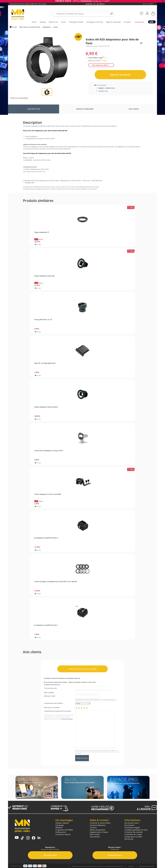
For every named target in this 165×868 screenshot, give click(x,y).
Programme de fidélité (64, 830)
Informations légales (132, 827)
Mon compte (95, 834)
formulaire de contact (67, 719)
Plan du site (129, 839)
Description (34, 109)
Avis (134, 109)
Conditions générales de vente (136, 830)
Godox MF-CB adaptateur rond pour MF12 (49, 451)
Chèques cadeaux (62, 823)
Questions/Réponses (98, 825)
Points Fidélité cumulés (96, 58)
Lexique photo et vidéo (133, 837)
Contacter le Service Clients (100, 823)
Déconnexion (95, 837)
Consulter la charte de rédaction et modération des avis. (62, 678)
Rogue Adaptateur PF (42, 232)
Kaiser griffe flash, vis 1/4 (43, 320)
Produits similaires (85, 109)
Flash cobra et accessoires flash (30, 27)
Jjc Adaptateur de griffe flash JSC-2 (46, 625)
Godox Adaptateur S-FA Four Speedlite (48, 494)
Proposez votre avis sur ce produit (82, 669)
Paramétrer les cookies (133, 834)
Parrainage (60, 825)
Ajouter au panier (120, 75)
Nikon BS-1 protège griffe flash (45, 363)
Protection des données (134, 832)
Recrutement (129, 825)
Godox (56, 27)
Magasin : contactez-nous (107, 88)
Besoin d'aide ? (148, 4)
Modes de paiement (98, 830)
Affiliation (59, 827)
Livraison (93, 827)
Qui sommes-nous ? (132, 823)
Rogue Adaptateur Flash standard (46, 407)
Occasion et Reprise (63, 834)
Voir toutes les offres (100, 65)
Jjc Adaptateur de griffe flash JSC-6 (46, 538)
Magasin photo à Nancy (99, 832)
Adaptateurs (47, 27)
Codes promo (61, 832)
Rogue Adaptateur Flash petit (44, 276)
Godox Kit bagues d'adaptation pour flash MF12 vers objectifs (56, 582)
